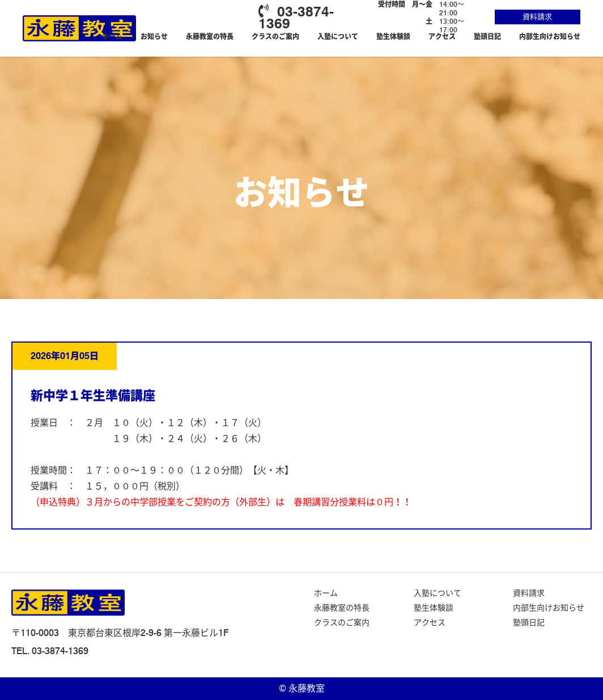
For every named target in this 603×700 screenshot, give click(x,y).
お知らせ (154, 37)
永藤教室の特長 (210, 37)
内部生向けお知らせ (550, 37)
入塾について (338, 37)
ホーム (112, 37)
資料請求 (537, 16)
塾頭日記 (487, 37)
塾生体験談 (393, 37)
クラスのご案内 (275, 37)
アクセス (442, 37)
